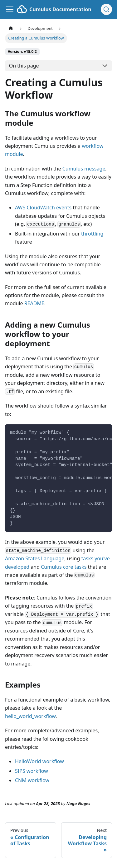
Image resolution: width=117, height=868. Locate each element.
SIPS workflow (32, 771)
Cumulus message (84, 169)
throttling (92, 234)
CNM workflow (32, 780)
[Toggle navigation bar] (10, 9)
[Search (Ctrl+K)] (106, 9)
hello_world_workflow (30, 716)
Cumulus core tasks (64, 567)
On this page (24, 66)
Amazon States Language (35, 558)
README (34, 303)
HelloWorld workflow (39, 761)
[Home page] (11, 28)
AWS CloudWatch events (43, 208)
